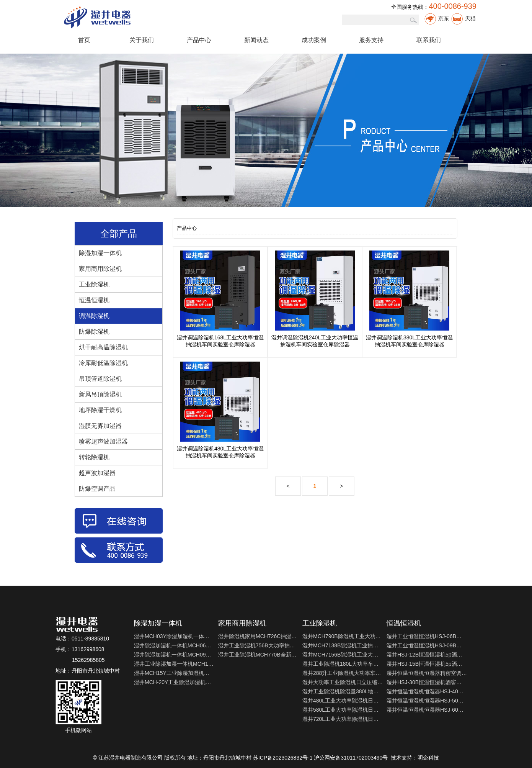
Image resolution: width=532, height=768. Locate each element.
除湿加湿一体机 (100, 253)
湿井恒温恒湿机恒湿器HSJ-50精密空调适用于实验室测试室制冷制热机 (427, 701)
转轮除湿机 (94, 457)
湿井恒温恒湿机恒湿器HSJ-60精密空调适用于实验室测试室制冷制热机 (427, 710)
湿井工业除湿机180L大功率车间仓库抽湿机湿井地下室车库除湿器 (343, 664)
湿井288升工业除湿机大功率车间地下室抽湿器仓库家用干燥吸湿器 (343, 673)
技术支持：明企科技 (415, 758)
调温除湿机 (94, 316)
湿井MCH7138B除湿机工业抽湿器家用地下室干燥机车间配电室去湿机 (343, 645)
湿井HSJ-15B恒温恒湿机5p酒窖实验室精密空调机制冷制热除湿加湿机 (427, 664)
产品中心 (199, 40)
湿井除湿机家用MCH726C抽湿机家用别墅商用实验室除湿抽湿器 (258, 636)
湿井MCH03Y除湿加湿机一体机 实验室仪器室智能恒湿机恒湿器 (174, 636)
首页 (84, 40)
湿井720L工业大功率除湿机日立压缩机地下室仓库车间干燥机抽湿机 (343, 719)
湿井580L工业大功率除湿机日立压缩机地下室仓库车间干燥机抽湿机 (343, 710)
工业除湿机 (94, 284)
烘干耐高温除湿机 (103, 347)
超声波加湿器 (97, 473)
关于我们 (142, 40)
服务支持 (371, 40)
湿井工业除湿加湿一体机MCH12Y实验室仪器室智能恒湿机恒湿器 (174, 664)
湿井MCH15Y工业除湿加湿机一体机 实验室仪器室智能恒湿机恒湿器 (174, 673)
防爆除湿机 (94, 332)
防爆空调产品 (97, 489)
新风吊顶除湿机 (100, 394)
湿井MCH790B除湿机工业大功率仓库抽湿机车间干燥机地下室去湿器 (343, 636)
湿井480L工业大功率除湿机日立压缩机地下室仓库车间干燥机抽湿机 (343, 701)
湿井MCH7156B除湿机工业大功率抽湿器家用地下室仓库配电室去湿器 (343, 655)
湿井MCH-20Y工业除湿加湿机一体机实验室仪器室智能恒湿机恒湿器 (174, 682)
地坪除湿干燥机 (100, 410)
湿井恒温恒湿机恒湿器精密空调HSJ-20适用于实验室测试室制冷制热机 (427, 673)
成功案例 (314, 40)
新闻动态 (256, 40)
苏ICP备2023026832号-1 (283, 758)
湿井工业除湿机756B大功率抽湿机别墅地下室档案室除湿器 (258, 645)
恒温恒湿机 (94, 300)
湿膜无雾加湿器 (100, 426)
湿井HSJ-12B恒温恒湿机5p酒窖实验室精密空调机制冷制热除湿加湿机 (427, 655)
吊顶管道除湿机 (100, 379)
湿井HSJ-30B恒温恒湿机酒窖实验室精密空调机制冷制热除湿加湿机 (427, 682)
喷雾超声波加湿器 (103, 441)
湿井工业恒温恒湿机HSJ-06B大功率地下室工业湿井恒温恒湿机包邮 (427, 636)
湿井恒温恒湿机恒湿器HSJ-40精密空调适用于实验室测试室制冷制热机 (427, 691)
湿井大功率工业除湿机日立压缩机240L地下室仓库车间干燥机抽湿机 (343, 682)
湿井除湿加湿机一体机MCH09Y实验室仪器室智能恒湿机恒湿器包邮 (174, 655)
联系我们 (429, 40)
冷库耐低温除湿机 (103, 363)
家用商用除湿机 (100, 269)
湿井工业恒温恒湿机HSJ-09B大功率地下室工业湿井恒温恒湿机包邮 (427, 645)
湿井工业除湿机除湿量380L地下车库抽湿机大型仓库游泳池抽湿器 (343, 691)
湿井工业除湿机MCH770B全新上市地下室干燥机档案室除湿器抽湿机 (258, 655)
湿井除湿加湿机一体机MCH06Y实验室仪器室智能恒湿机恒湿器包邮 (174, 645)
